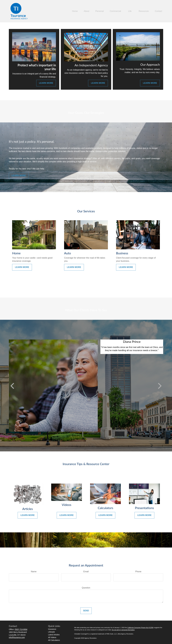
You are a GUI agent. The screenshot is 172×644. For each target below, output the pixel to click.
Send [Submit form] (86, 611)
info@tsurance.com (17, 637)
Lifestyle (52, 632)
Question (86, 588)
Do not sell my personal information (123, 630)
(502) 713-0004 (21, 629)
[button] (75, 11)
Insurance (52, 629)
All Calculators (54, 640)
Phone (138, 572)
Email (86, 572)
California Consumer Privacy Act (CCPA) (140, 628)
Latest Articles (54, 635)
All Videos (52, 637)
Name (34, 572)
